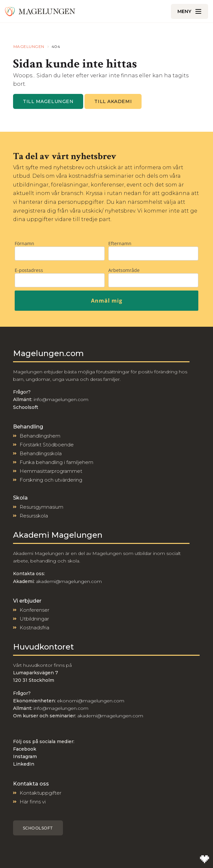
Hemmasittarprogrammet (51, 471)
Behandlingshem (40, 436)
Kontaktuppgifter (40, 793)
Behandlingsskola (41, 453)
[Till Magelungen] (40, 11)
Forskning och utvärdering (51, 480)
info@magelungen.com (60, 399)
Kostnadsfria (34, 628)
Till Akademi (113, 101)
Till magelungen (48, 101)
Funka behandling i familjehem (56, 462)
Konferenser (34, 610)
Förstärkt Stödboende (47, 445)
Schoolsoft (38, 828)
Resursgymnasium (41, 507)
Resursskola (34, 516)
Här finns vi (33, 802)
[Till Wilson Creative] (205, 860)
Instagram (25, 756)
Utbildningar (34, 619)
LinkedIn (24, 764)
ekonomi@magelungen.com (91, 701)
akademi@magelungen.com (69, 581)
